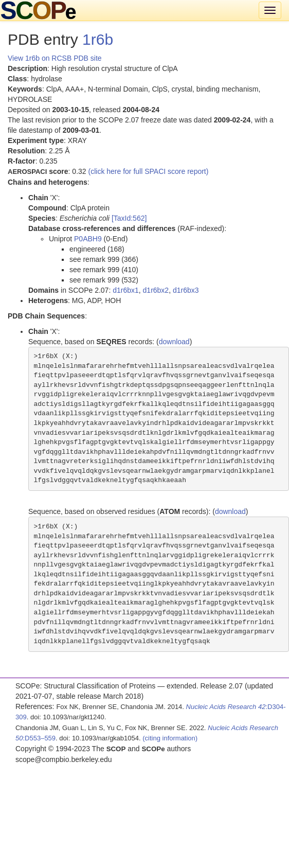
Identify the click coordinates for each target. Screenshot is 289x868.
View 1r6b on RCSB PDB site (55, 58)
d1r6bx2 (156, 290)
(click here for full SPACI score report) (149, 171)
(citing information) (170, 738)
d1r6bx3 (186, 290)
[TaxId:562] (129, 218)
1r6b (98, 39)
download (174, 342)
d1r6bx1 (126, 290)
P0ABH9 (88, 239)
